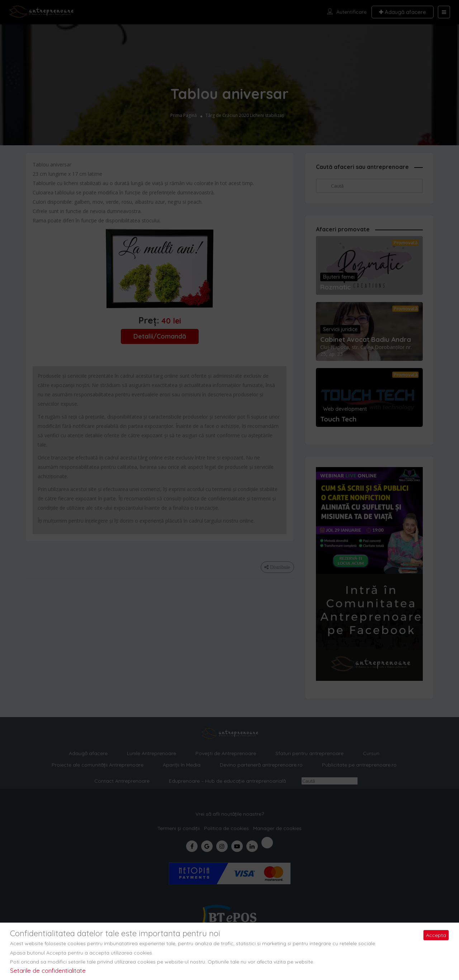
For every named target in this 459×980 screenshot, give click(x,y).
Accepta (436, 935)
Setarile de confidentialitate (48, 970)
